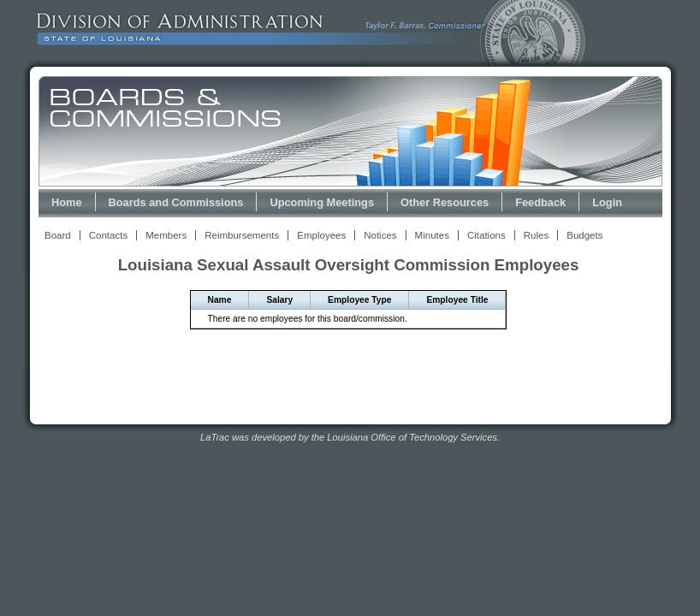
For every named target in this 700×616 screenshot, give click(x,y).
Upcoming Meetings (322, 202)
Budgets (584, 235)
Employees (321, 235)
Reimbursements (242, 235)
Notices (380, 235)
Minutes (432, 235)
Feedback (540, 202)
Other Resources (445, 202)
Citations (486, 235)
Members (166, 235)
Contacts (108, 235)
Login (607, 202)
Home (67, 202)
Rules (536, 235)
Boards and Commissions (176, 202)
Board (58, 235)
